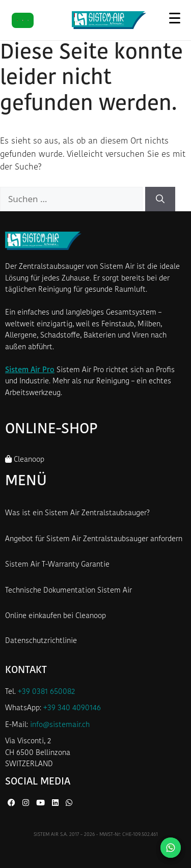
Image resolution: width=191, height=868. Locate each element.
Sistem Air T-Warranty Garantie (57, 565)
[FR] (28, 20)
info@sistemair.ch (60, 725)
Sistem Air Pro (30, 370)
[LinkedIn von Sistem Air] (56, 804)
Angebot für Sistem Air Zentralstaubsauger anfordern (94, 539)
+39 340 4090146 (72, 708)
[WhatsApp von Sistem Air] (69, 804)
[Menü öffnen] (174, 18)
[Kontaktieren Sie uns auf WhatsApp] (171, 848)
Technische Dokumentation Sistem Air (69, 591)
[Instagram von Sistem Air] (27, 804)
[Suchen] (160, 199)
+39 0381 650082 (46, 692)
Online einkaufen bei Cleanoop (56, 616)
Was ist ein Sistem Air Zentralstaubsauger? (77, 513)
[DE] (18, 20)
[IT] (23, 20)
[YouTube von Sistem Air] (42, 804)
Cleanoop (25, 459)
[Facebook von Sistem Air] (12, 804)
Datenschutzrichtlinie (41, 641)
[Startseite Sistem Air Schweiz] (109, 20)
